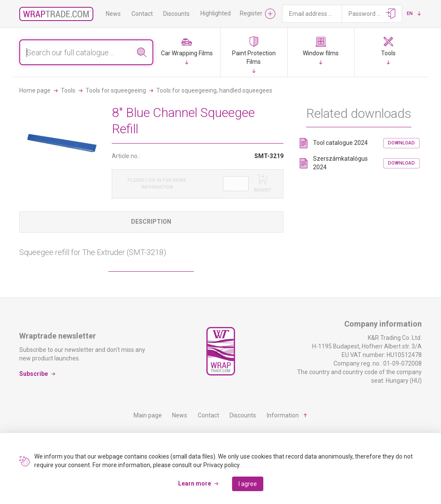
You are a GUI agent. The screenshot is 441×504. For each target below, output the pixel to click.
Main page (148, 415)
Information (283, 415)
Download (401, 143)
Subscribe (34, 374)
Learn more (195, 483)
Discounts (176, 14)
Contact (142, 14)
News (113, 14)
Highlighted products (228, 13)
